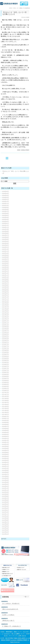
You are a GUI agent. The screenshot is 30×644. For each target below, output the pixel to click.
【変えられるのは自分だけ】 (10, 609)
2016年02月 (5, 436)
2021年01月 (5, 319)
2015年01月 (5, 462)
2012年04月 (5, 528)
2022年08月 (5, 281)
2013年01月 (5, 510)
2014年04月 (5, 480)
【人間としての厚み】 (8, 615)
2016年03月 (5, 434)
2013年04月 (5, 504)
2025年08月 (5, 209)
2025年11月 (5, 203)
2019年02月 (5, 365)
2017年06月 (5, 405)
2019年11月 (5, 347)
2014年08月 (5, 472)
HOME (2, 632)
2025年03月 (5, 219)
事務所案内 (9, 632)
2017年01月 (5, 415)
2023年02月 (5, 269)
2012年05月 (5, 526)
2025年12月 (5, 201)
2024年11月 (5, 227)
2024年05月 (5, 239)
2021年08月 (5, 305)
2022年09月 (5, 279)
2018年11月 (5, 371)
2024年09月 (5, 231)
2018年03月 (5, 387)
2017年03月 (5, 411)
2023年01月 (5, 271)
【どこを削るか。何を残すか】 (11, 604)
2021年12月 (5, 297)
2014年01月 (5, 486)
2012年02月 (5, 532)
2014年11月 (5, 466)
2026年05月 (5, 191)
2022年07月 (5, 283)
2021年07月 (5, 307)
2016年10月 (5, 420)
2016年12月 (5, 417)
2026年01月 (5, 199)
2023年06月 (5, 261)
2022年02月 (5, 293)
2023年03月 (5, 267)
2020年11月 (5, 323)
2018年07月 (5, 379)
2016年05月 (5, 430)
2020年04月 (5, 337)
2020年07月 (5, 331)
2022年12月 (5, 273)
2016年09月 (5, 422)
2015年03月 (5, 458)
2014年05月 (5, 478)
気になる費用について (18, 634)
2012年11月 (5, 514)
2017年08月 (5, 401)
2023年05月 (5, 263)
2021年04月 (5, 313)
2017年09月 (5, 399)
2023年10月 (5, 253)
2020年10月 (5, 325)
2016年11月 (5, 418)
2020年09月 (5, 327)
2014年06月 (5, 476)
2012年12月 (5, 512)
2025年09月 (5, 207)
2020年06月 (5, 333)
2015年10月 (5, 444)
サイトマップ (13, 636)
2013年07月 (5, 498)
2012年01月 (5, 534)
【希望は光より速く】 (8, 621)
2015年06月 (5, 452)
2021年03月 (5, 315)
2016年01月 (5, 438)
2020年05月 (5, 335)
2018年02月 (5, 389)
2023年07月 (5, 259)
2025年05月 (5, 215)
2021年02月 (5, 317)
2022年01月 (5, 295)
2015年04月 (5, 456)
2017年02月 (5, 413)
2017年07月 (5, 403)
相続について (18, 632)
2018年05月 (5, 383)
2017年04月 (5, 409)
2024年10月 (5, 229)
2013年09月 (5, 494)
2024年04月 (5, 241)
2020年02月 (5, 341)
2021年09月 (5, 303)
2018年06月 (5, 381)
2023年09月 (5, 255)
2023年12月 (5, 249)
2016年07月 (5, 426)
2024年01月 (5, 247)
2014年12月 (5, 464)
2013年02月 (5, 508)
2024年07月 (5, 235)
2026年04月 (5, 193)
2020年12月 (5, 321)
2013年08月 (5, 496)
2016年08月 (5, 424)
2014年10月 (5, 468)
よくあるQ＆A (6, 634)
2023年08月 (5, 257)
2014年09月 (5, 470)
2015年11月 (5, 442)
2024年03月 (5, 243)
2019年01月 (5, 367)
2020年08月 (5, 329)
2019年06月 (5, 357)
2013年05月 (5, 502)
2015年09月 (5, 446)
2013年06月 (5, 500)
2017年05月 (5, 407)
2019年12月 (5, 345)
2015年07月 (5, 450)
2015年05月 (5, 454)
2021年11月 (5, 299)
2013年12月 (5, 488)
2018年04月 (5, 385)
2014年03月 (5, 482)
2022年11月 (5, 275)
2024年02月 (5, 245)
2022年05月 (5, 287)
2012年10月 (5, 516)
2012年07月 (5, 522)
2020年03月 (5, 339)
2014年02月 (5, 484)
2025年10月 (5, 205)
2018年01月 (5, 391)
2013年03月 (5, 506)
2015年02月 (5, 460)
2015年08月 (5, 448)
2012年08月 (5, 520)
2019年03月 (5, 363)
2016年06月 (5, 428)
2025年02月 (5, 221)
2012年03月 (5, 530)
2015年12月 (5, 440)
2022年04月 (5, 289)
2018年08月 (5, 377)
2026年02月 (5, 197)
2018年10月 (5, 373)
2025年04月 (5, 217)
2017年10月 (5, 397)
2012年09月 (5, 518)
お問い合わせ (22, 636)
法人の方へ (26, 632)
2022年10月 (5, 277)
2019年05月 (5, 359)
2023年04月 (5, 265)
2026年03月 (5, 195)
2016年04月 (5, 432)
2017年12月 (5, 393)
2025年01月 (5, 223)
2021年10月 (5, 301)
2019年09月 (5, 351)
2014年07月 (5, 474)
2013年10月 (5, 492)
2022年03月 (5, 291)
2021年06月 (5, 309)
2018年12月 (5, 369)
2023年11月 (5, 251)
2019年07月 (5, 355)
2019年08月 (5, 353)
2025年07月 (5, 211)
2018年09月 (5, 375)
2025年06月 (5, 213)
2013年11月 (5, 490)
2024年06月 (5, 237)
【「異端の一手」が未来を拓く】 (11, 626)
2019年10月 (5, 349)
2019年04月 (5, 361)
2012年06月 (5, 524)
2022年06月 (5, 285)
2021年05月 (5, 311)
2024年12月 (5, 225)
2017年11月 (5, 395)
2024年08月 (5, 233)
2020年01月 (5, 343)
